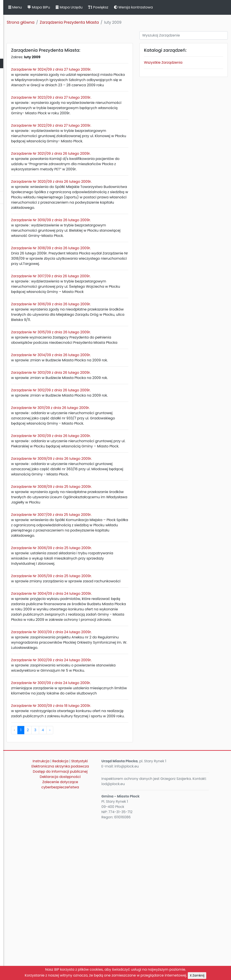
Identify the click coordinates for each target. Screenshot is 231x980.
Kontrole (9, 121)
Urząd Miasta (13, 73)
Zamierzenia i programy (23, 130)
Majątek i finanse (17, 82)
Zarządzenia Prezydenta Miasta (131, 22)
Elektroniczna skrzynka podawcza (106, 931)
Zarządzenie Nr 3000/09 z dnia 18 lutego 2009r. (113, 857)
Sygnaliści (11, 184)
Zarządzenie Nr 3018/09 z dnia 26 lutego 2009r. (113, 290)
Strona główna (82, 22)
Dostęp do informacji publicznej (107, 941)
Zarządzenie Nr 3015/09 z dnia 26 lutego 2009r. (113, 390)
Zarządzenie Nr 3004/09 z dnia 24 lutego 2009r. (113, 713)
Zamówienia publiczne (22, 92)
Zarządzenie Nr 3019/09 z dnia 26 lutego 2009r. (113, 257)
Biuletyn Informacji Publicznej (33, 12)
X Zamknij (197, 975)
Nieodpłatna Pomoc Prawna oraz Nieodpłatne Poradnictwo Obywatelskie (31, 169)
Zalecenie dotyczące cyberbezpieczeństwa (106, 957)
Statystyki (107, 923)
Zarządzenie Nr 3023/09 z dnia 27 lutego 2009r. (113, 108)
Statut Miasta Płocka (20, 44)
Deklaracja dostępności (107, 949)
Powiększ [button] (160, 7)
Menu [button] (77, 7)
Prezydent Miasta (17, 63)
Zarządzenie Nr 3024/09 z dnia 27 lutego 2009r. (113, 69)
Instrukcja (96, 918)
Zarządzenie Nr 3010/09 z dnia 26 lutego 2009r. (113, 519)
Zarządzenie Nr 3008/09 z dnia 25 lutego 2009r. (113, 586)
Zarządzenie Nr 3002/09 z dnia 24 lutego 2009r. (113, 801)
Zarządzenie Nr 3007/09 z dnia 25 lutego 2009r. (113, 619)
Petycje (8, 155)
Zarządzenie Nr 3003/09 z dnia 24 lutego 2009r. (113, 768)
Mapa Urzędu (131, 7)
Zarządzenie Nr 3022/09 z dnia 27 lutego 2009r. (113, 141)
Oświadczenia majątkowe (24, 111)
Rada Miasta (13, 54)
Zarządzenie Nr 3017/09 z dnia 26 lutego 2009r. (113, 323)
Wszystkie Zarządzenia (189, 62)
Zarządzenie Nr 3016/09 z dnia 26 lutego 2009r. (113, 356)
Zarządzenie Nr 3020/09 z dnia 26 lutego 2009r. (113, 208)
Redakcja (115, 918)
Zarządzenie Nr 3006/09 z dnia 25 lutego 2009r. (113, 657)
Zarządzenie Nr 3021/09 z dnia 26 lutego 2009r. (113, 174)
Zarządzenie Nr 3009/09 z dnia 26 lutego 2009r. (113, 552)
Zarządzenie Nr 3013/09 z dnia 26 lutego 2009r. (113, 440)
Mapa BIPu (101, 7)
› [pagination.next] (112, 886)
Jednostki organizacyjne (23, 102)
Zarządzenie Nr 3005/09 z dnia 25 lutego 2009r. (113, 691)
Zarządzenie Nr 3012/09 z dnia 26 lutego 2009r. (113, 463)
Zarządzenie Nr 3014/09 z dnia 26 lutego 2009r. (113, 418)
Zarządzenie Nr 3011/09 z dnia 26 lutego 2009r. (112, 486)
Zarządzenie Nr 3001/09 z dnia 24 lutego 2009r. (113, 829)
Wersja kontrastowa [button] (195, 7)
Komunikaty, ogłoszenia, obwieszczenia (23, 142)
